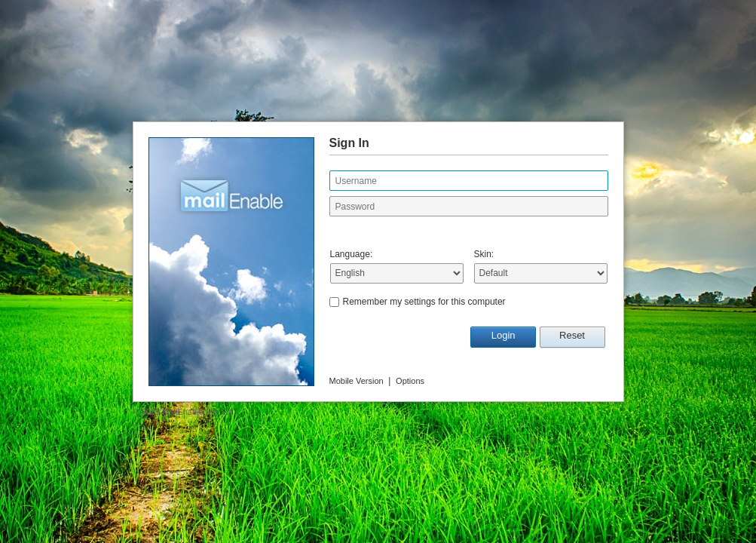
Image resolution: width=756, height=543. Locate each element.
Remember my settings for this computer (424, 302)
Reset (572, 335)
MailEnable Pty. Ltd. (199, 412)
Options (410, 381)
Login (503, 335)
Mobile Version (357, 381)
